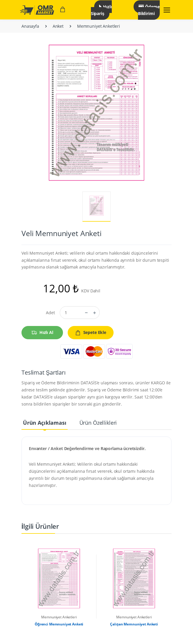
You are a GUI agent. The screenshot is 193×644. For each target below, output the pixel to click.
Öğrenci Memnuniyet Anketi (59, 624)
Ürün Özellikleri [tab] (98, 423)
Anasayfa (30, 26)
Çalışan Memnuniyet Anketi (134, 624)
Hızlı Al (42, 333)
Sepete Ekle (91, 333)
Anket (58, 26)
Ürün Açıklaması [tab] (45, 423)
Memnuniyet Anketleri (99, 26)
